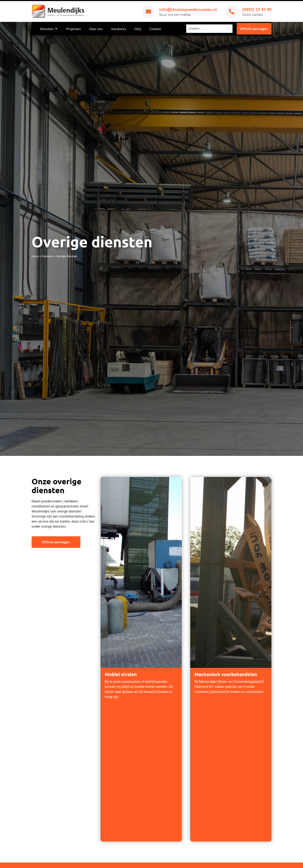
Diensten (48, 256)
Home (35, 256)
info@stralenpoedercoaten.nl (188, 9)
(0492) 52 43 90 (257, 9)
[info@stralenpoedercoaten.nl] (148, 11)
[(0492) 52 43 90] (232, 11)
